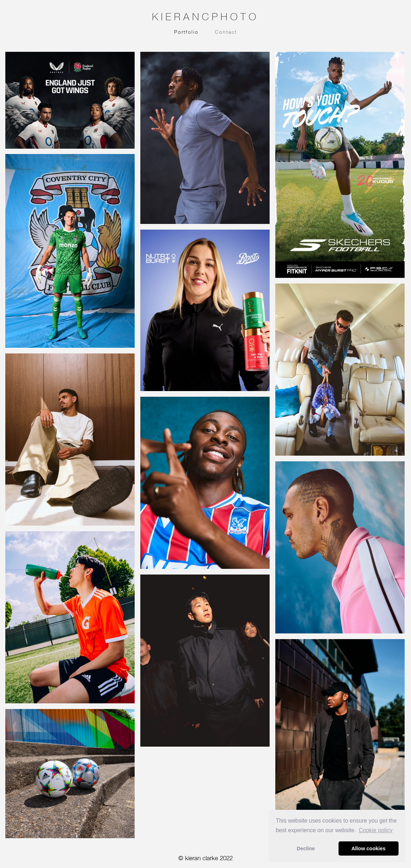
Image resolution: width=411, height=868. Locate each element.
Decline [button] (306, 848)
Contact (226, 32)
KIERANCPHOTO (205, 17)
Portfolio (186, 32)
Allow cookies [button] (368, 848)
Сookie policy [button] (376, 830)
